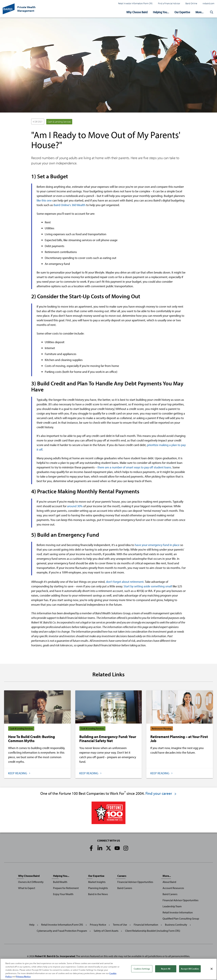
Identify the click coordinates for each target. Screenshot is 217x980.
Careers (122, 876)
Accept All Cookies (190, 969)
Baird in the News (98, 894)
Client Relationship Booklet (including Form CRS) (153, 931)
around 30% (75, 506)
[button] (212, 12)
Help (32, 925)
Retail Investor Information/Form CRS (135, 3)
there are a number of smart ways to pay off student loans (134, 467)
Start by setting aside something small (148, 586)
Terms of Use (120, 925)
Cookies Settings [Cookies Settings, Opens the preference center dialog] (142, 969)
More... (199, 12)
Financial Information (146, 925)
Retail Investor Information (178, 912)
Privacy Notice (98, 925)
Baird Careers (125, 888)
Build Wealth (60, 882)
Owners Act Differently (31, 882)
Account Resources (173, 888)
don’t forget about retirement (125, 582)
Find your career (161, 793)
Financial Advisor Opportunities (135, 882)
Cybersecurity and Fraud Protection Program (62, 931)
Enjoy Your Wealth (63, 894)
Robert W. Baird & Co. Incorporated (55, 956)
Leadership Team (172, 906)
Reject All (166, 969)
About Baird (169, 882)
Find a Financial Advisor (169, 3)
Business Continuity (176, 925)
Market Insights (97, 882)
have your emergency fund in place (157, 545)
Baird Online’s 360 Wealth (70, 205)
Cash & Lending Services (59, 122)
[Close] (212, 969)
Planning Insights (98, 888)
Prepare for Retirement (66, 888)
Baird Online (191, 3)
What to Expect (27, 888)
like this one (44, 200)
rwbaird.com (208, 3)
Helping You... (161, 12)
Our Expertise (182, 12)
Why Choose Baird (137, 12)
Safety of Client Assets (106, 931)
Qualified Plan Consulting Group (181, 918)
